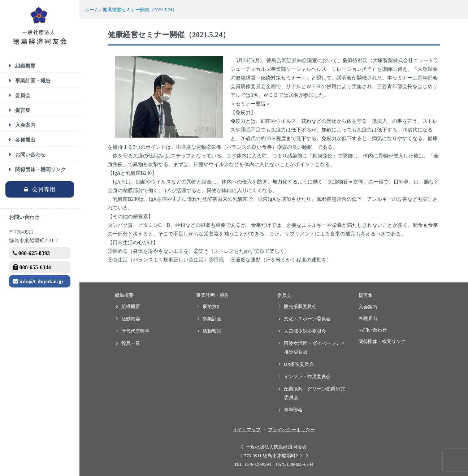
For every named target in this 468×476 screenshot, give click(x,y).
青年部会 (293, 410)
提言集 (23, 110)
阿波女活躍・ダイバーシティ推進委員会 (315, 348)
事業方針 (212, 307)
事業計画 (212, 319)
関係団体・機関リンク (40, 170)
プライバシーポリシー (291, 430)
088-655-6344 (32, 267)
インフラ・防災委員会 (307, 377)
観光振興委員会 (300, 307)
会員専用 (44, 189)
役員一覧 (131, 343)
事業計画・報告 (33, 81)
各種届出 (25, 140)
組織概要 (25, 66)
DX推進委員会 (299, 364)
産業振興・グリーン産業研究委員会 (315, 393)
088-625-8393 (31, 253)
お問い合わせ (30, 155)
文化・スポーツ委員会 (307, 319)
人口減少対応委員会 (305, 331)
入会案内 (25, 125)
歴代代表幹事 (136, 331)
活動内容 (131, 319)
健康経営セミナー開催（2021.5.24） (140, 10)
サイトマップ (247, 430)
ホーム (92, 10)
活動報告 (212, 331)
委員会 (23, 96)
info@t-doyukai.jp (38, 281)
